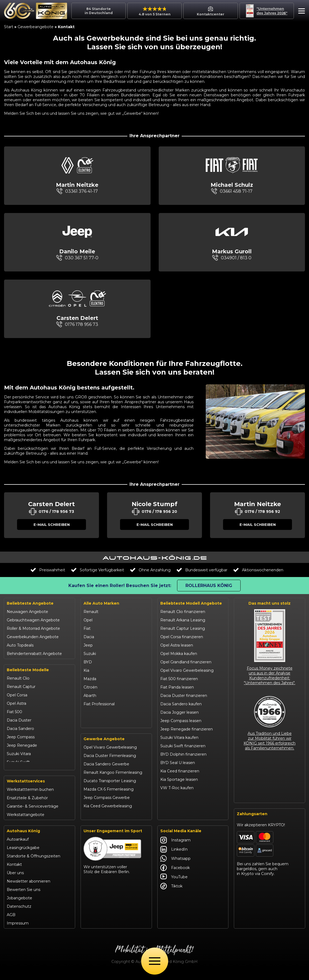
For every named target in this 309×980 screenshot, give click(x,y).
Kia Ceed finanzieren (180, 771)
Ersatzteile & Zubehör (27, 804)
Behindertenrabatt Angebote (34, 654)
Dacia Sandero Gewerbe (106, 770)
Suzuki (90, 654)
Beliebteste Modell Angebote (191, 603)
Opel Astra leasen (177, 645)
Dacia (89, 637)
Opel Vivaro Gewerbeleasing (110, 753)
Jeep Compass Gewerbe (107, 804)
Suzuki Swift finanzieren (183, 746)
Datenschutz (19, 912)
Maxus (90, 721)
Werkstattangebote (26, 820)
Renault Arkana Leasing (183, 620)
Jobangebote (19, 904)
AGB (11, 920)
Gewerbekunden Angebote (33, 637)
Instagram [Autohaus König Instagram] (175, 846)
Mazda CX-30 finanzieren (184, 796)
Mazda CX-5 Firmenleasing (109, 795)
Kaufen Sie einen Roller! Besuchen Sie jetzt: (120, 586)
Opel (88, 620)
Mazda (90, 679)
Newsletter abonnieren (29, 887)
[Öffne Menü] (155, 961)
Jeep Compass (21, 737)
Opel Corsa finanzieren (182, 637)
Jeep (88, 645)
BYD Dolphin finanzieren (183, 754)
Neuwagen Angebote (27, 612)
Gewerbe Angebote (104, 745)
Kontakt (14, 870)
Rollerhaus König (209, 586)
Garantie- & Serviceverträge (33, 812)
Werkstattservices (26, 787)
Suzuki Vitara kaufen (179, 738)
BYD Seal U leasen (178, 763)
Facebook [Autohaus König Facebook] (175, 873)
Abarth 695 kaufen (177, 813)
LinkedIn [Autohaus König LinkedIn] (174, 855)
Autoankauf (18, 845)
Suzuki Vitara (19, 754)
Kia (86, 670)
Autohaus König (23, 837)
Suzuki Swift (18, 762)
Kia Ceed (15, 771)
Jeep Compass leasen (181, 721)
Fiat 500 (14, 712)
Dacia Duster (19, 720)
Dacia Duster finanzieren (184, 696)
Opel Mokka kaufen (179, 654)
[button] (300, 12)
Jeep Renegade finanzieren (187, 729)
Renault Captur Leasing (183, 628)
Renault (91, 612)
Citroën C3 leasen (177, 805)
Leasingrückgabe (23, 853)
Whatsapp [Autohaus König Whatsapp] (175, 864)
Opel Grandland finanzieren (186, 662)
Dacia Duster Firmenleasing (110, 762)
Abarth (90, 696)
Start (9, 27)
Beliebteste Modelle (28, 670)
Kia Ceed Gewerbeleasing (108, 812)
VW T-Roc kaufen (177, 788)
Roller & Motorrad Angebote (33, 628)
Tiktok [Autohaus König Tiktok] (171, 892)
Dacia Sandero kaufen (181, 704)
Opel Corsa (17, 695)
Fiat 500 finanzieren (179, 679)
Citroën (90, 687)
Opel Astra (16, 703)
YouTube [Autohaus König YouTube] (174, 883)
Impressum (18, 929)
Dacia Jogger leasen (180, 712)
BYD (88, 662)
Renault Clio (18, 678)
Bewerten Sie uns (24, 895)
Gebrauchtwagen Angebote (33, 620)
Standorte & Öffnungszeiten (34, 862)
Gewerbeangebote (36, 27)
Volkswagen (95, 712)
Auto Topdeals (20, 645)
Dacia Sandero (20, 729)
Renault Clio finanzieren (183, 612)
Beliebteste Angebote (30, 603)
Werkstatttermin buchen (30, 795)
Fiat (87, 628)
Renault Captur (21, 687)
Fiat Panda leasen (177, 687)
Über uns (15, 879)
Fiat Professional (99, 704)
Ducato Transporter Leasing (110, 787)
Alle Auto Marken (101, 603)
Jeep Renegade (22, 745)
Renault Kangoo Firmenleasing (113, 779)
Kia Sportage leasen (179, 779)
